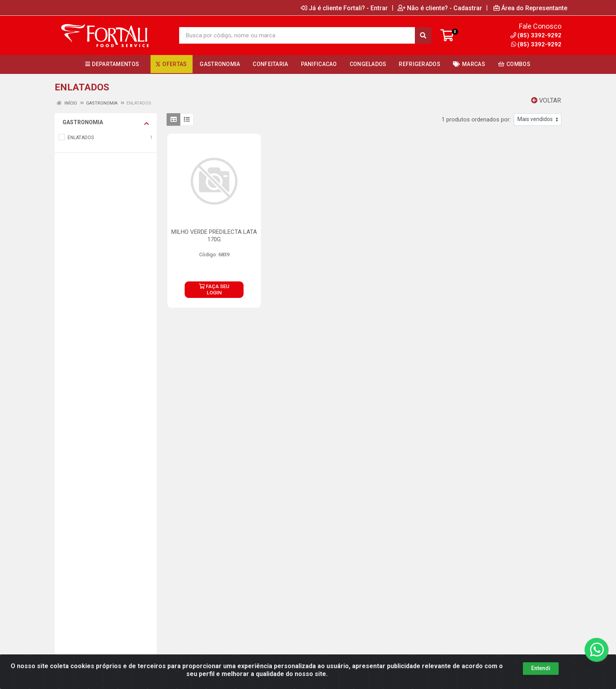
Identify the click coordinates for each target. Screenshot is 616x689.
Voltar (546, 100)
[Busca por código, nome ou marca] (297, 35)
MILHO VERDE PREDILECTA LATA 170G (214, 236)
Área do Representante (530, 8)
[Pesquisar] (423, 35)
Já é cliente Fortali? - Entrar (344, 8)
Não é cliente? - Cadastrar (440, 8)
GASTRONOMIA (106, 123)
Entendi (541, 677)
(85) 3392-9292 (536, 44)
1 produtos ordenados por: (476, 119)
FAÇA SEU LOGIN (214, 289)
